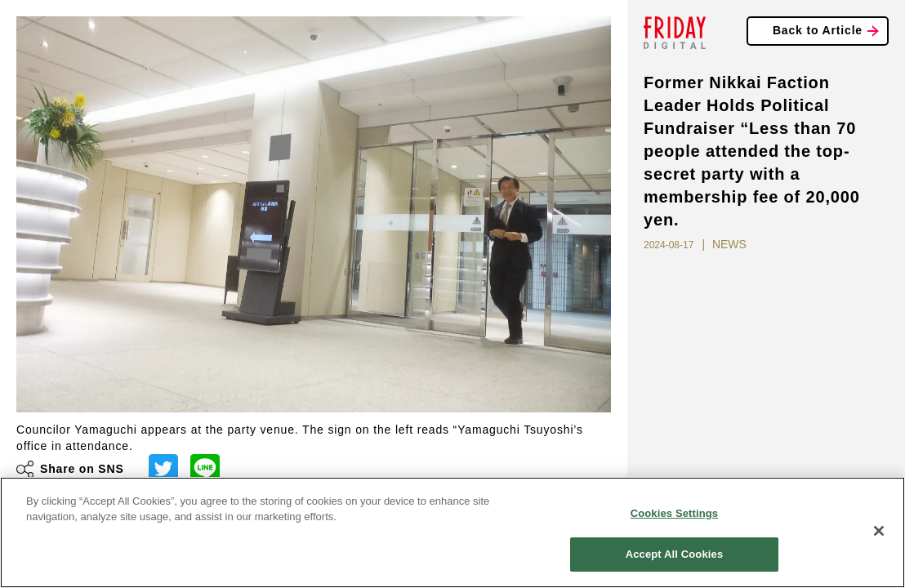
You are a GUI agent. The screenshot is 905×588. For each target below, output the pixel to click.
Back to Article (818, 30)
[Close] (879, 531)
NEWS (729, 244)
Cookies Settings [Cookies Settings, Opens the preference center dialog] (675, 513)
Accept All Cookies (675, 554)
